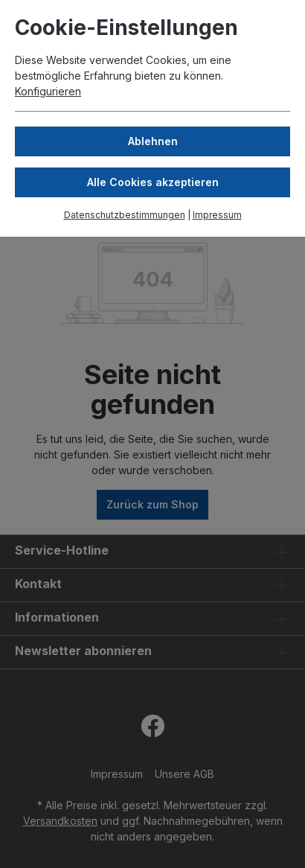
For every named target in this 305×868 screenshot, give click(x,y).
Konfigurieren (48, 91)
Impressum (217, 215)
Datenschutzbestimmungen (125, 215)
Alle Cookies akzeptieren (153, 182)
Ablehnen (153, 141)
